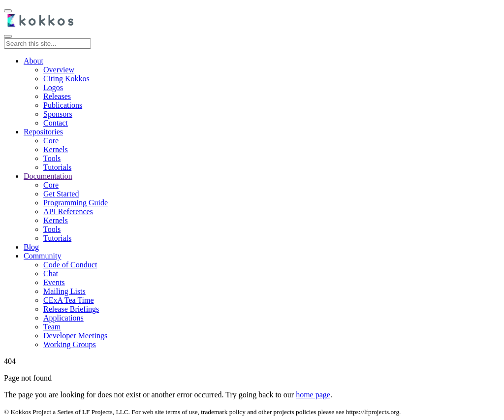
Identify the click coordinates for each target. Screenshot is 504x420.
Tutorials (57, 167)
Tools (52, 158)
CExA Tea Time (69, 300)
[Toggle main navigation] (8, 36)
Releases (57, 96)
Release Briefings (71, 309)
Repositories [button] (43, 132)
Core (51, 141)
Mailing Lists (64, 291)
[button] (48, 176)
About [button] (33, 61)
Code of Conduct (70, 265)
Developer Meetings (75, 336)
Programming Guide (76, 203)
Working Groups (70, 344)
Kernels (56, 149)
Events (54, 282)
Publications (63, 105)
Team (52, 327)
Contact (56, 123)
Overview (59, 70)
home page (313, 395)
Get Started (61, 194)
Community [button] (42, 256)
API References (68, 211)
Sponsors (58, 114)
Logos (53, 87)
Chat (51, 274)
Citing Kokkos (66, 79)
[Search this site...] (47, 44)
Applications (63, 318)
